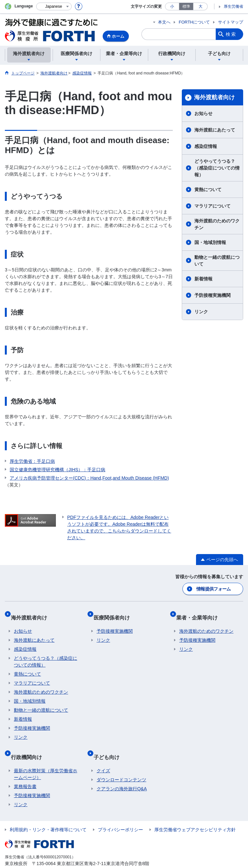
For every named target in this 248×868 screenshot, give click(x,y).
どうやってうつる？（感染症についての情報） (217, 168)
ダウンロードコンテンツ (121, 766)
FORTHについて (194, 22)
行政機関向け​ (29, 746)
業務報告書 (25, 773)
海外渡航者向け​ (214, 97)
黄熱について (208, 190)
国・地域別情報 (210, 242)
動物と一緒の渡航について (217, 261)
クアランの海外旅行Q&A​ (122, 775)
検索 (231, 34)
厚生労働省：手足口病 (32, 461)
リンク (201, 312)
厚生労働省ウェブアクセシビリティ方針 (195, 816)
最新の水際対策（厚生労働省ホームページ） (46, 761)
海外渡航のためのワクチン (217, 224)
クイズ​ (103, 757)
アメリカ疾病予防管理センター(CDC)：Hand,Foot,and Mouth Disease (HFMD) (89, 478)
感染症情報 (206, 146)
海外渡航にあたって (215, 130)
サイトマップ (231, 22)
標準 (186, 6)
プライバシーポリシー (120, 816)
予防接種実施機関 (212, 295)
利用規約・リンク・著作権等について (48, 816)
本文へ (164, 22)
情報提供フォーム (214, 588)
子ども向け (109, 746)
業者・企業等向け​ (200, 613)
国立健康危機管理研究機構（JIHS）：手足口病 (57, 470)
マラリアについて (212, 206)
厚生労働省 (233, 6)
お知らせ (203, 113)
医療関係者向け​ (115, 613)
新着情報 (203, 279)
